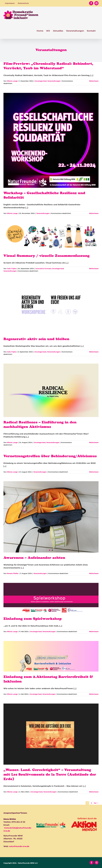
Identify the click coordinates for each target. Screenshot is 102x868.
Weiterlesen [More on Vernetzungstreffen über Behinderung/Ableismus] (94, 472)
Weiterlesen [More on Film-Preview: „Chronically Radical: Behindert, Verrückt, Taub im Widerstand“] (94, 81)
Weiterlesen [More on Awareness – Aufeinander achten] (94, 573)
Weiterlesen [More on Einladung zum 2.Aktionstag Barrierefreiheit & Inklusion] (94, 694)
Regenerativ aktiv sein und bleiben (36, 339)
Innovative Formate (43, 269)
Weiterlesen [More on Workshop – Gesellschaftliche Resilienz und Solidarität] (94, 213)
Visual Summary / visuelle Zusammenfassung (46, 256)
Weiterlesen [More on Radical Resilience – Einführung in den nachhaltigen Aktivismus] (94, 442)
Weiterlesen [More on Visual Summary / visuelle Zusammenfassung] (94, 269)
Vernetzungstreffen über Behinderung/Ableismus (50, 457)
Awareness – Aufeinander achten (34, 558)
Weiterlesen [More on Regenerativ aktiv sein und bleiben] (94, 352)
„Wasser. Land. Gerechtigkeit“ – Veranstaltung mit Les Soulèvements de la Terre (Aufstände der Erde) (50, 775)
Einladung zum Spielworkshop (33, 619)
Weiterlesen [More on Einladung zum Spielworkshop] (94, 631)
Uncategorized (41, 81)
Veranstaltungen (54, 81)
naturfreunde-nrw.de (19, 846)
